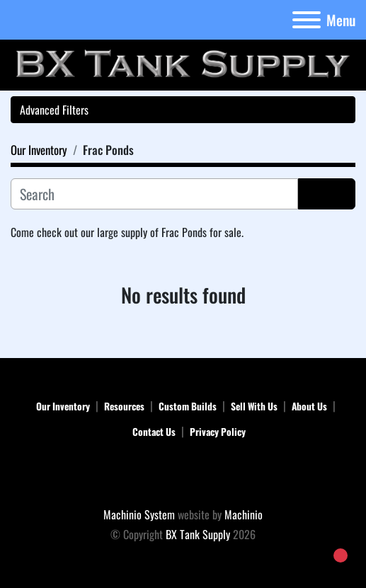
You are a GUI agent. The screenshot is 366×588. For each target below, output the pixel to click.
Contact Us (154, 432)
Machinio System (139, 514)
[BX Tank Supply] (183, 475)
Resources (124, 406)
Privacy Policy (218, 432)
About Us (309, 406)
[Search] (154, 194)
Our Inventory (63, 406)
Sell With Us (254, 406)
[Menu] (307, 20)
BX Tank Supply (198, 534)
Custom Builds (188, 406)
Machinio (244, 514)
